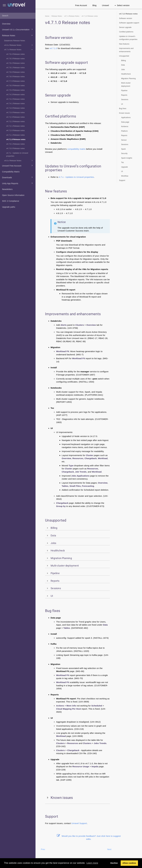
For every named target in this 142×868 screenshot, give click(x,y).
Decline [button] (114, 863)
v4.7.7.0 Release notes (15, 81)
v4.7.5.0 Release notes (15, 90)
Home (47, 16)
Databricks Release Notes (15, 41)
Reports (124, 95)
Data (123, 65)
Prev (43, 849)
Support (83, 823)
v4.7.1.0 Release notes (16, 139)
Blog (95, 5)
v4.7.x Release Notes (19, 49)
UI (122, 104)
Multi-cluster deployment (126, 85)
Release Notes (18, 35)
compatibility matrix (76, 149)
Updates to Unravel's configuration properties (128, 38)
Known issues (125, 113)
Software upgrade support (129, 23)
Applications (126, 118)
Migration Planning (128, 79)
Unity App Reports (18, 183)
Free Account (81, 5)
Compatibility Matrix (11, 172)
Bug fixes (123, 109)
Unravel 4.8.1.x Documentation (18, 29)
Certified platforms (126, 32)
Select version (122, 5)
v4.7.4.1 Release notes (15, 104)
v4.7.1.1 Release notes (15, 135)
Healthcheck (126, 74)
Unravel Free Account (18, 165)
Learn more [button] (92, 863)
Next (109, 849)
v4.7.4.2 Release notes (15, 99)
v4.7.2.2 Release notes (15, 122)
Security (124, 153)
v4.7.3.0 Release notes (15, 113)
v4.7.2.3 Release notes (15, 117)
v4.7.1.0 (53, 48)
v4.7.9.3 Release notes (15, 59)
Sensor (124, 140)
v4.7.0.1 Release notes (15, 144)
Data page (125, 122)
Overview (6, 24)
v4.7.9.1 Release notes (15, 68)
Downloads (18, 177)
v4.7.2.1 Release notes (15, 126)
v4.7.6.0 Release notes (15, 86)
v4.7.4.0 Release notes (15, 108)
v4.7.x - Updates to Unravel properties (17, 155)
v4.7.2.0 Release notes (15, 130)
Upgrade (125, 167)
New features (124, 44)
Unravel (106, 5)
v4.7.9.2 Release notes (15, 63)
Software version (126, 18)
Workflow (125, 176)
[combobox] (18, 16)
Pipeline (124, 91)
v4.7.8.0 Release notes (15, 77)
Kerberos (125, 126)
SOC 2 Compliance (11, 201)
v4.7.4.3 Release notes (15, 95)
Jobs (123, 70)
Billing (124, 61)
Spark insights (127, 158)
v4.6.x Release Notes (19, 160)
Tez (123, 162)
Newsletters (7, 189)
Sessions (125, 100)
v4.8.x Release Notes (19, 45)
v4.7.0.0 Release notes (15, 148)
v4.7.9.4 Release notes (15, 54)
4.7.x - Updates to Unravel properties (76, 177)
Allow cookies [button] (129, 863)
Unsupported (124, 56)
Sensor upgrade (125, 27)
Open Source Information (13, 195)
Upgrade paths (9, 207)
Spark (123, 149)
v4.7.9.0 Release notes (15, 72)
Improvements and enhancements (126, 50)
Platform (124, 131)
